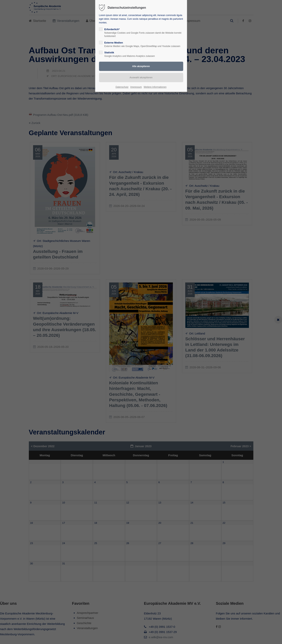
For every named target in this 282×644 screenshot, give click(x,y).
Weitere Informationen (155, 87)
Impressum (136, 87)
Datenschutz (122, 87)
